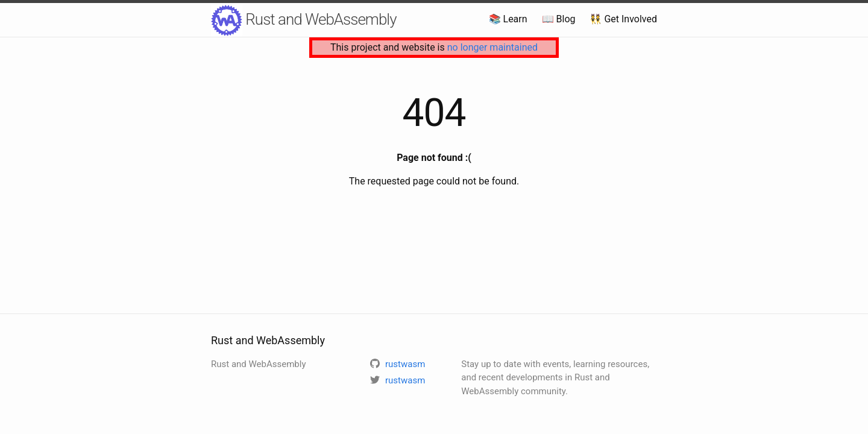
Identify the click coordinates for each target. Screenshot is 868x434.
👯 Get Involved (623, 19)
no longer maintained (492, 47)
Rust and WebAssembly (304, 20)
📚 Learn (508, 19)
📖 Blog (559, 19)
